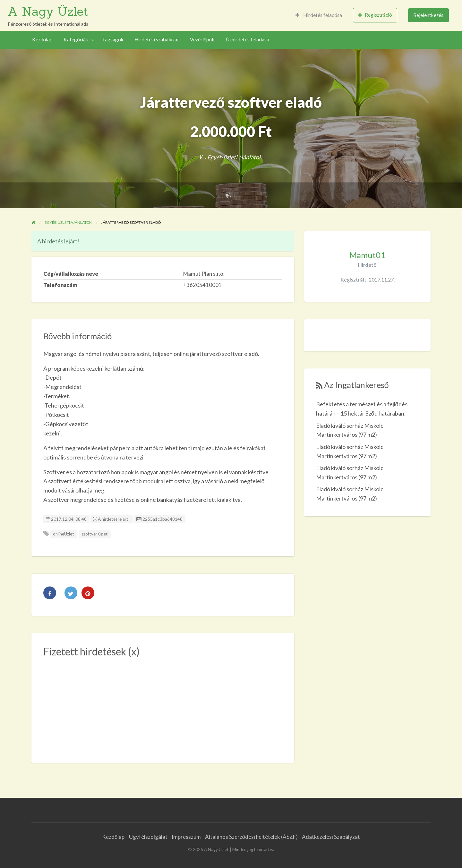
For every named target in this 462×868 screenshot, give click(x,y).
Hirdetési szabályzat (157, 39)
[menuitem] (319, 15)
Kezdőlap (43, 39)
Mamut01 (367, 255)
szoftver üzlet (95, 534)
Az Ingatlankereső (356, 385)
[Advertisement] (163, 706)
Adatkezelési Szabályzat (331, 837)
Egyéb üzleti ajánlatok (235, 157)
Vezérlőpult (203, 39)
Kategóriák (76, 39)
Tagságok (113, 39)
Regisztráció (375, 15)
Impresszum (186, 837)
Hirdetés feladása (319, 15)
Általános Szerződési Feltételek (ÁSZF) (251, 837)
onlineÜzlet (64, 534)
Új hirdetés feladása (248, 39)
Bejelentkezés (428, 15)
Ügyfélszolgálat (148, 837)
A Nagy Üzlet (48, 11)
